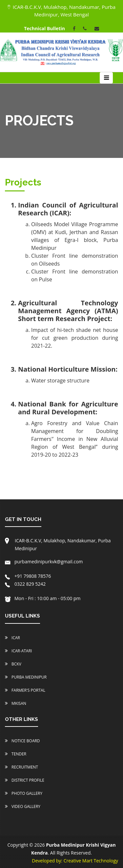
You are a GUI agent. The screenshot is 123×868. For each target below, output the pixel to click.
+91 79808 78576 (28, 576)
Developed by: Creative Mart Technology (75, 861)
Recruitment (21, 767)
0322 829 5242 (25, 584)
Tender (16, 754)
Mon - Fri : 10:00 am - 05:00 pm (43, 598)
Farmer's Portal (25, 690)
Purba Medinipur (26, 677)
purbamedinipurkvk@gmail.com (44, 562)
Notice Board (22, 741)
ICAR (12, 638)
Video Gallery (23, 806)
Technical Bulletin (44, 28)
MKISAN (16, 703)
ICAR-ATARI (18, 651)
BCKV (13, 664)
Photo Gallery (24, 793)
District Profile (25, 780)
